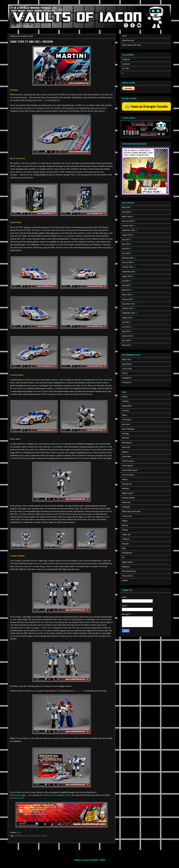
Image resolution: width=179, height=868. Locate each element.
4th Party (125, 438)
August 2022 (127, 318)
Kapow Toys (127, 360)
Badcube (125, 544)
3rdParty (18, 836)
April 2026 (126, 212)
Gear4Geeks (127, 364)
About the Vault (128, 41)
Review (44, 836)
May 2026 (126, 207)
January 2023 (127, 299)
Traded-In (126, 539)
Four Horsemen (128, 475)
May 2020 (126, 345)
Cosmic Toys (127, 369)
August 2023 (127, 276)
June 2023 (126, 285)
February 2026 (128, 221)
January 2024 (127, 263)
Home (124, 36)
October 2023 (127, 267)
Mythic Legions (128, 493)
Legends (125, 452)
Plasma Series (127, 576)
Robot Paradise (128, 461)
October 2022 (127, 308)
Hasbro (125, 480)
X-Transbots (127, 420)
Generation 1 (127, 443)
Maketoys (126, 567)
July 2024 (126, 249)
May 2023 (126, 290)
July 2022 (126, 322)
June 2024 (126, 253)
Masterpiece (36, 836)
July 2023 (126, 281)
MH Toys (125, 526)
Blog (124, 548)
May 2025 (126, 244)
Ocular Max (126, 457)
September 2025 (128, 230)
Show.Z (125, 373)
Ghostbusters (127, 553)
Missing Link (127, 484)
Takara (125, 415)
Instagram (126, 59)
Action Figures (128, 466)
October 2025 (127, 226)
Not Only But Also (129, 571)
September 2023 (128, 272)
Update (125, 581)
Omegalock (127, 378)
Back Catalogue (128, 429)
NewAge (125, 434)
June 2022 (126, 327)
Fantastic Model (128, 498)
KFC (123, 558)
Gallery (125, 521)
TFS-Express (127, 383)
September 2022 (128, 313)
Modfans (126, 489)
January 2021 (127, 336)
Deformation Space (130, 470)
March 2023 (127, 295)
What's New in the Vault (131, 45)
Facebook (126, 64)
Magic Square (127, 562)
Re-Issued (126, 424)
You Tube (126, 69)
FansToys (26, 836)
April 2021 (126, 331)
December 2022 (128, 304)
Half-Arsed (126, 503)
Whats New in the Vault (131, 512)
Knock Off (126, 447)
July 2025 (126, 240)
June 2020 (126, 341)
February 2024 (128, 258)
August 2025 (127, 235)
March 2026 (127, 217)
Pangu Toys (126, 535)
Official (125, 530)
